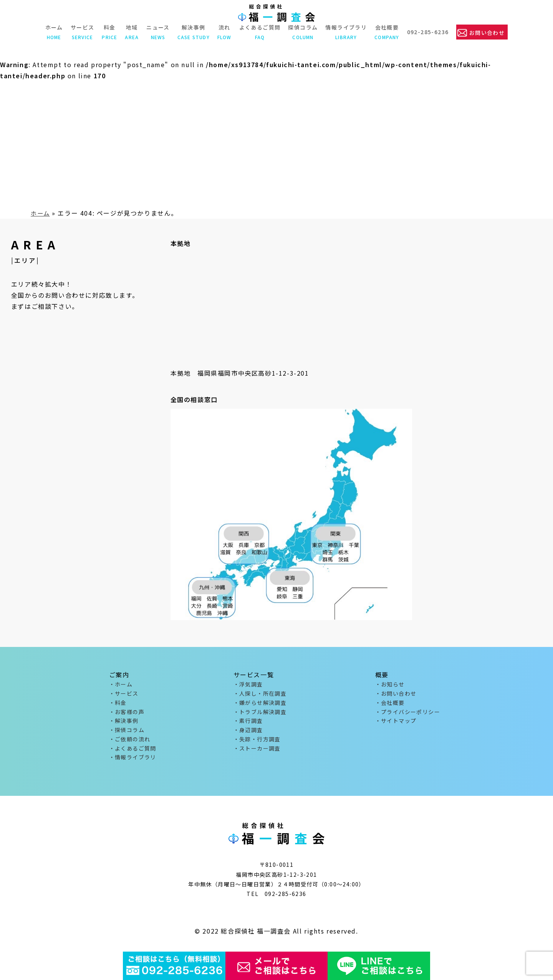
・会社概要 (390, 704)
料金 (109, 32)
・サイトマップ (396, 723)
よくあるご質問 (259, 32)
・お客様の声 (127, 714)
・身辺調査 (248, 733)
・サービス (124, 695)
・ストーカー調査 (257, 752)
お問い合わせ (487, 32)
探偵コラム (302, 32)
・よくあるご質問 (133, 752)
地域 (131, 32)
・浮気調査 (248, 685)
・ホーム (121, 685)
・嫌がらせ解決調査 (260, 704)
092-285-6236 (427, 32)
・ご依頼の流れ (130, 743)
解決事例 (193, 32)
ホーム (53, 32)
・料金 (118, 704)
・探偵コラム (127, 733)
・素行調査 (248, 723)
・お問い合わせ (396, 695)
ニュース (157, 32)
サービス (82, 32)
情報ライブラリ (346, 32)
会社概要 (386, 32)
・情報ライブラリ (133, 762)
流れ (224, 32)
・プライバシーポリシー (408, 714)
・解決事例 (124, 723)
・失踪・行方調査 (257, 743)
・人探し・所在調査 (260, 695)
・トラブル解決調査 (260, 714)
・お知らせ (390, 685)
